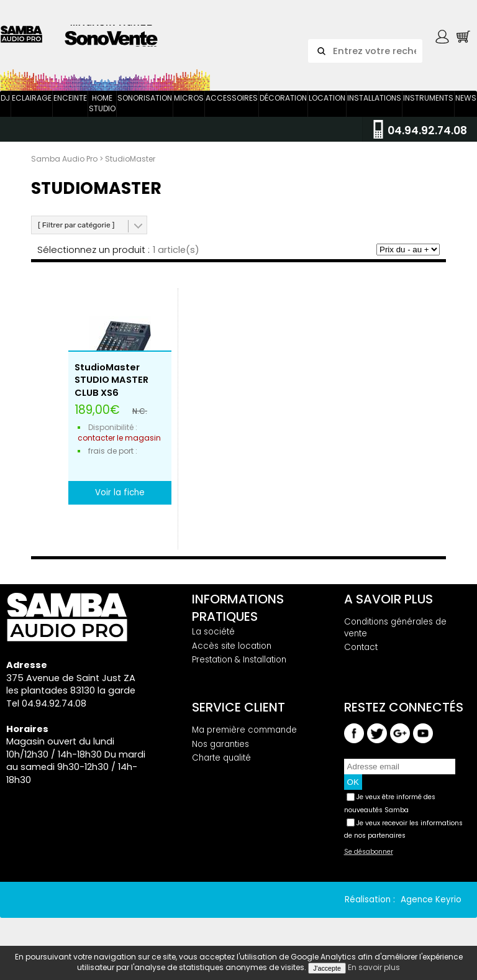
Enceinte (70, 98)
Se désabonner (369, 852)
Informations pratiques (238, 608)
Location (327, 98)
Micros (189, 98)
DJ (5, 98)
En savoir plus (374, 967)
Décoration (283, 98)
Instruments (428, 98)
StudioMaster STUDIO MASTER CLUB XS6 (111, 380)
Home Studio (102, 103)
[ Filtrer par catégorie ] (76, 225)
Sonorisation (145, 98)
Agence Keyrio (431, 900)
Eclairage (32, 98)
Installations (374, 98)
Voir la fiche (120, 492)
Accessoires (232, 98)
